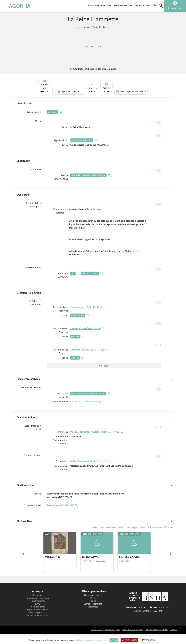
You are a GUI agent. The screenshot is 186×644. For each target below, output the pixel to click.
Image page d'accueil (38, 623)
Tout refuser (129, 640)
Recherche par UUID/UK (38, 626)
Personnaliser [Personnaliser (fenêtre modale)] (149, 640)
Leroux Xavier (91, 27)
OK (114, 640)
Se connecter (175, 8)
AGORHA (16, 6)
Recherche (121, 5)
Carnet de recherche (93, 614)
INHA (93, 609)
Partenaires (93, 617)
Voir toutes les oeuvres (105, 538)
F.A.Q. (38, 614)
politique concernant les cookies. (91, 640)
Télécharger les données (126, 89)
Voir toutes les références (160, 538)
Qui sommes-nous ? (93, 606)
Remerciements (38, 611)
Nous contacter (38, 617)
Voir (104, 372)
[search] (161, 6)
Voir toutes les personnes (132, 538)
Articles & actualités (143, 5)
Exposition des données (38, 620)
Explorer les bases (100, 5)
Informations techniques (38, 609)
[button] (23, 564)
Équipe (93, 611)
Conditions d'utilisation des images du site (93, 69)
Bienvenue (38, 606)
